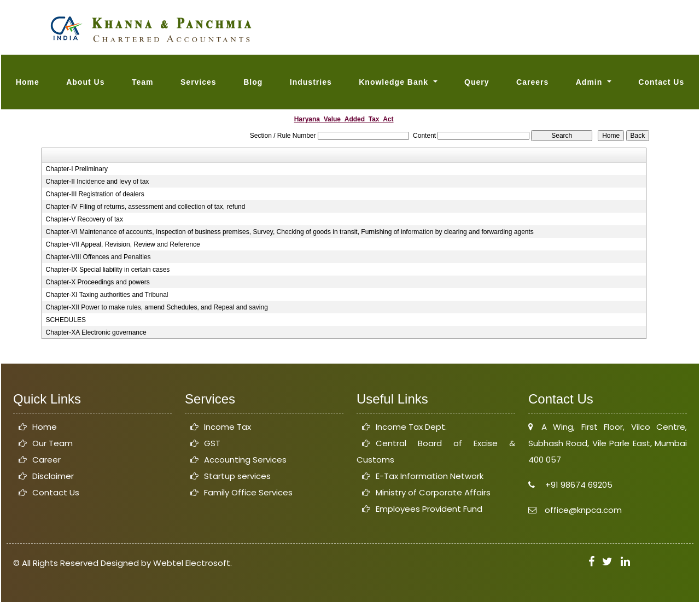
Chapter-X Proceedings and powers (98, 282)
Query (477, 82)
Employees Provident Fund (429, 509)
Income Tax (227, 427)
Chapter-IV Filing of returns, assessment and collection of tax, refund (146, 207)
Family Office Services (248, 492)
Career (46, 460)
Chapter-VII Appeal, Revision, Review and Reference (123, 244)
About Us (85, 82)
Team (143, 82)
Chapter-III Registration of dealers (95, 194)
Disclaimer (53, 476)
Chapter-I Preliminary (77, 169)
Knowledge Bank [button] (395, 82)
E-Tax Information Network (430, 476)
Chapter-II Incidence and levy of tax (98, 182)
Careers (532, 82)
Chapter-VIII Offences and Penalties (98, 257)
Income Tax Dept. (411, 427)
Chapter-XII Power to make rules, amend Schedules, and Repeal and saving (157, 307)
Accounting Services (245, 460)
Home (28, 82)
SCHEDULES (66, 320)
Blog (253, 82)
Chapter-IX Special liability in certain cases (108, 270)
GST (212, 443)
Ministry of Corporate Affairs (433, 492)
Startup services (237, 476)
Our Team (52, 443)
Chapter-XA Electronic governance (96, 332)
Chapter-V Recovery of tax (84, 219)
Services (199, 82)
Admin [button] (590, 82)
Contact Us (661, 82)
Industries (311, 82)
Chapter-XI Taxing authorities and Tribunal (107, 295)
